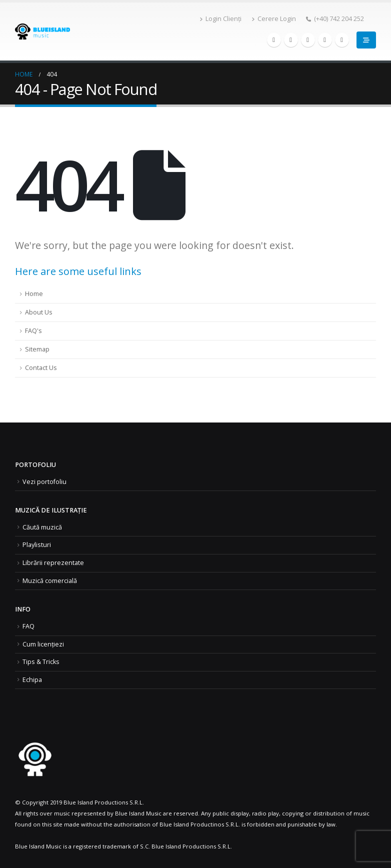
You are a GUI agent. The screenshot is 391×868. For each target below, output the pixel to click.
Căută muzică (42, 527)
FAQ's (33, 331)
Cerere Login (274, 19)
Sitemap (37, 349)
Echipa (32, 680)
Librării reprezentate (53, 563)
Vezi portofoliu (44, 482)
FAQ (28, 626)
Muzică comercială (50, 581)
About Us (39, 312)
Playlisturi (37, 545)
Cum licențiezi (43, 644)
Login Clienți (220, 19)
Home (34, 294)
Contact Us (41, 368)
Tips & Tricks (41, 662)
